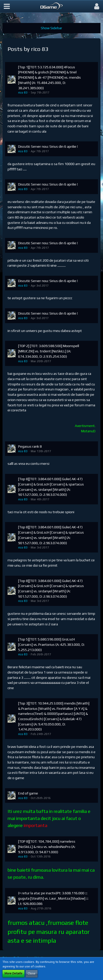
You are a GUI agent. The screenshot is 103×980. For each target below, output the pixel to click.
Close (32, 973)
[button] (7, 6)
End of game (28, 793)
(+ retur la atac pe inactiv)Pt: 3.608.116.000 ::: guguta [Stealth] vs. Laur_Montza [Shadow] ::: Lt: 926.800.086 (53, 898)
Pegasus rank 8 (30, 446)
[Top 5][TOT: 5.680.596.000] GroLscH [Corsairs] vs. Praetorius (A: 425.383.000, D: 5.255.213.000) (51, 644)
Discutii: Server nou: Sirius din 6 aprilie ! (48, 146)
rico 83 (23, 93)
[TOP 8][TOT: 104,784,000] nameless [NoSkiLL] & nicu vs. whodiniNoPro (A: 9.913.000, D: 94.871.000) (47, 847)
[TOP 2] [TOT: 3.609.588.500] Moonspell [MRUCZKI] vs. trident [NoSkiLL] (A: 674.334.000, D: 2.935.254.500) (49, 351)
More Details (13, 973)
